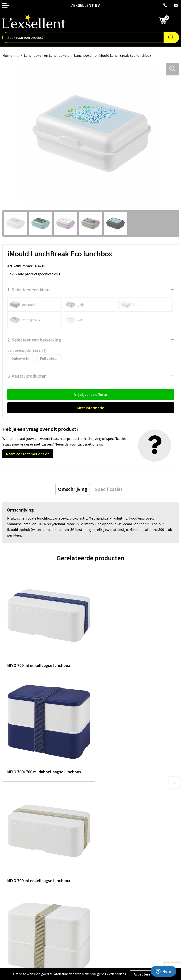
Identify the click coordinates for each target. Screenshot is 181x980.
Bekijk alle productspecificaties (34, 274)
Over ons (100, 812)
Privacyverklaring (16, 892)
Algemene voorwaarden (21, 885)
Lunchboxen (84, 55)
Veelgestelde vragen (109, 833)
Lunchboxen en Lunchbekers (47, 55)
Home (7, 55)
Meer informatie (91, 408)
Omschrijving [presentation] (73, 489)
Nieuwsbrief (103, 826)
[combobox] (83, 37)
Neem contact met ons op (28, 454)
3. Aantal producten (27, 376)
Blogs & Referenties (109, 819)
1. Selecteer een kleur (29, 290)
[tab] (73, 489)
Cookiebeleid (13, 899)
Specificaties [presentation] (109, 489)
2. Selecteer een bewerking (34, 340)
